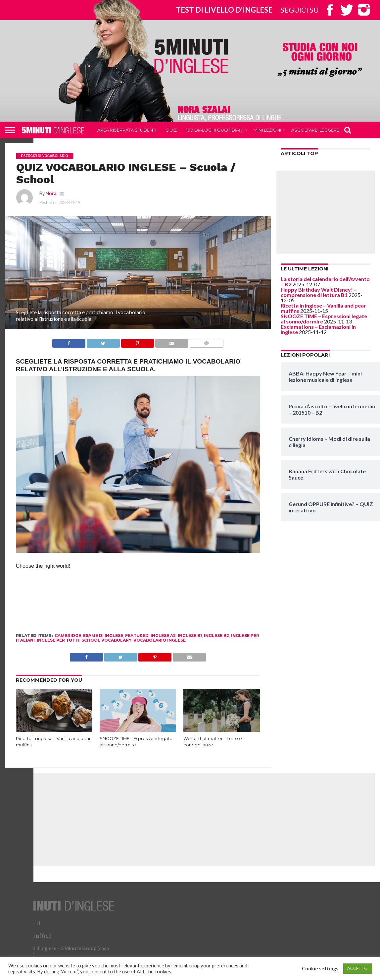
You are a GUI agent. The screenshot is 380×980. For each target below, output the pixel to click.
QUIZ (171, 130)
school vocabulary (106, 640)
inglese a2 (163, 635)
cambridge (68, 635)
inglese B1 (190, 635)
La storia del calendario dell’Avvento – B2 (325, 282)
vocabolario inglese (160, 640)
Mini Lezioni (267, 130)
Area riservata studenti (127, 130)
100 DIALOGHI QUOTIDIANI (215, 130)
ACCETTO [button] (357, 968)
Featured (137, 635)
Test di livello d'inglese (224, 10)
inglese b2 (216, 635)
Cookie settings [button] (320, 969)
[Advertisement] (325, 212)
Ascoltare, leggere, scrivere (327, 130)
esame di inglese (103, 635)
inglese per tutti (58, 640)
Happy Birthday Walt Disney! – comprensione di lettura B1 (319, 292)
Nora (51, 193)
